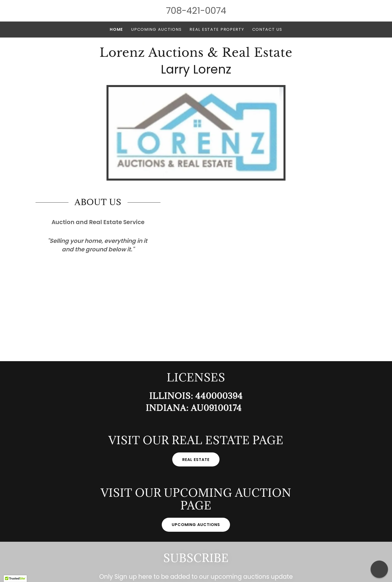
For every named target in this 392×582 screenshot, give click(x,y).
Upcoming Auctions (196, 525)
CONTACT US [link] (267, 29)
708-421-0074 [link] (196, 11)
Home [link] (116, 29)
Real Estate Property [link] (217, 29)
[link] (196, 55)
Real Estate (196, 460)
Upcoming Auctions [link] (156, 29)
